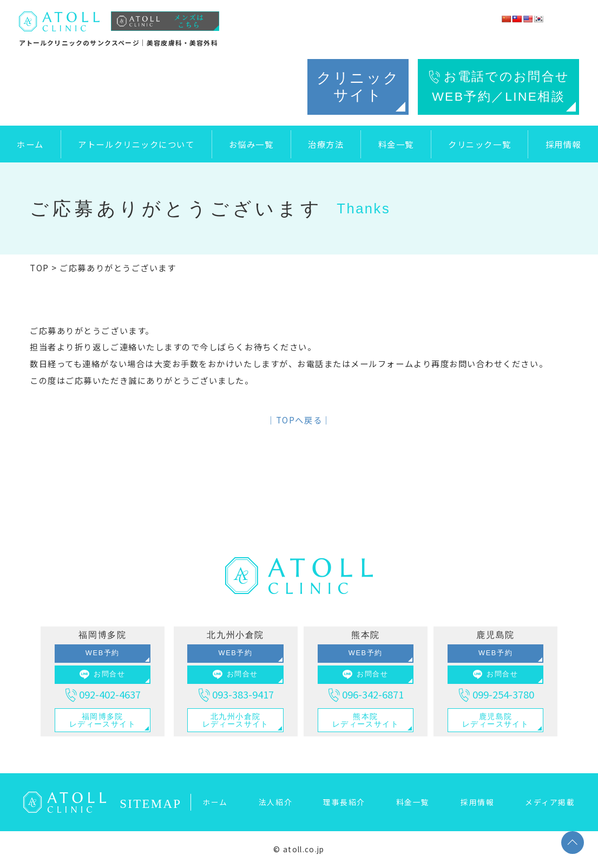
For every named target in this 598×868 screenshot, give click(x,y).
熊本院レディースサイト (366, 720)
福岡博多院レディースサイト (103, 720)
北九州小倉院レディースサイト (236, 720)
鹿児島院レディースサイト (495, 720)
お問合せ (102, 674)
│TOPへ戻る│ (299, 420)
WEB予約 (103, 653)
